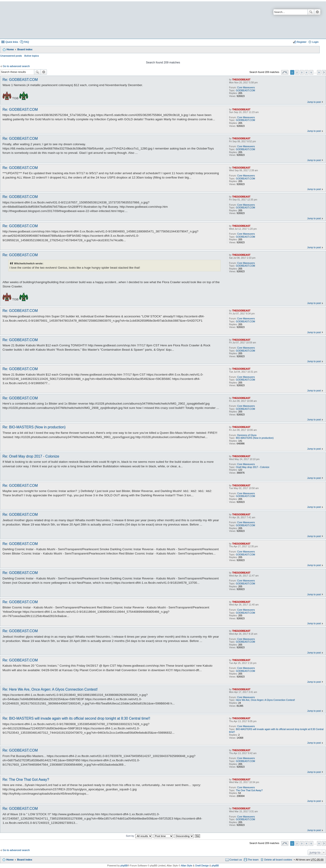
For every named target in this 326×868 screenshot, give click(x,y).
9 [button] (319, 72)
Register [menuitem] (302, 42)
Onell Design (202, 866)
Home (10, 49)
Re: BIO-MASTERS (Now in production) (34, 427)
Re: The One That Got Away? (26, 780)
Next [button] (324, 72)
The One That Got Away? (249, 790)
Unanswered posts (11, 56)
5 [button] (311, 72)
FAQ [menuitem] (26, 42)
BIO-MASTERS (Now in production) (255, 438)
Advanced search (317, 12)
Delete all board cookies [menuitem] (278, 860)
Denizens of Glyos (247, 435)
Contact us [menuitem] (236, 860)
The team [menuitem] (253, 860)
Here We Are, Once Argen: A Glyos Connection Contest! (265, 700)
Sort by (130, 836)
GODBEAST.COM (245, 90)
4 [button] (307, 72)
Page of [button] (285, 72)
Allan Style (187, 866)
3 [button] (302, 72)
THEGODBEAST (241, 80)
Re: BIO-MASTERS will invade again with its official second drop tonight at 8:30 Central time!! (76, 718)
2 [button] (297, 72)
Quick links (12, 42)
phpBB (124, 866)
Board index (25, 49)
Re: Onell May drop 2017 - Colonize (31, 456)
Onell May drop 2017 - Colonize (253, 467)
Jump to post (314, 102)
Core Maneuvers (246, 87)
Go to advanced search (16, 66)
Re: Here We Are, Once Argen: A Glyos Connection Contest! (50, 689)
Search (311, 12)
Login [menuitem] (315, 42)
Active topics (32, 56)
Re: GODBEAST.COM (20, 80)
